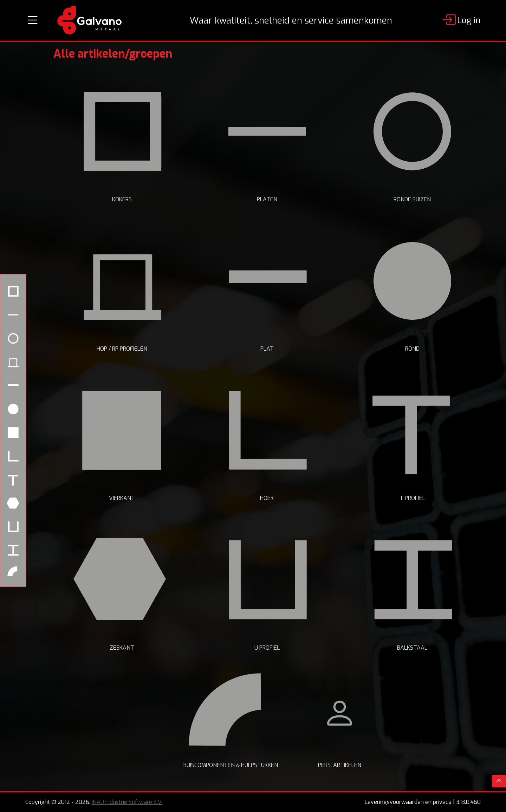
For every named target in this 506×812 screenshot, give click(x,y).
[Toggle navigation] (33, 20)
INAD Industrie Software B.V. (127, 802)
